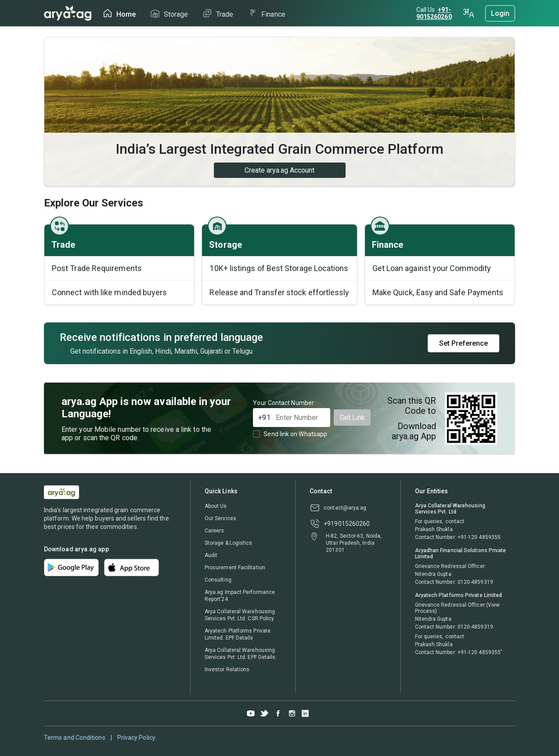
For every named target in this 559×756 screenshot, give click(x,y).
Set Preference (463, 343)
